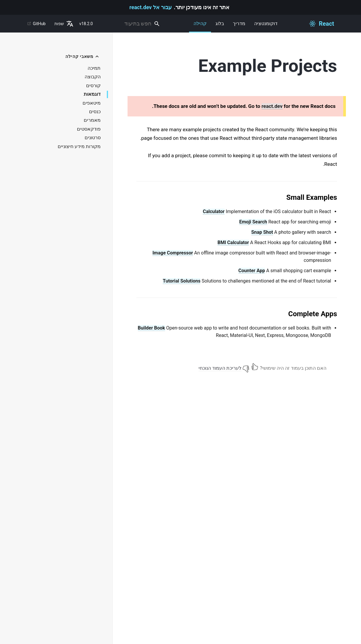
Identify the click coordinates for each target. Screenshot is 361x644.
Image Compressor (173, 253)
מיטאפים (92, 103)
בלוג (220, 23)
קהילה (200, 27)
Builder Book (152, 328)
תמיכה (94, 68)
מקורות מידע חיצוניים (79, 147)
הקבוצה (93, 77)
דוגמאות (92, 94)
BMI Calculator (233, 242)
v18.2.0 (86, 24)
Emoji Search (253, 222)
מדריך (239, 23)
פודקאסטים (89, 129)
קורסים (93, 86)
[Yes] (255, 367)
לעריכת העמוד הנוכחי (220, 368)
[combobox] (130, 24)
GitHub (36, 24)
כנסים (95, 112)
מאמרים (92, 120)
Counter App (252, 271)
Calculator (213, 211)
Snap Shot (262, 232)
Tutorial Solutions (182, 281)
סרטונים (93, 138)
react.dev (272, 106)
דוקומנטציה (266, 23)
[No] (246, 367)
